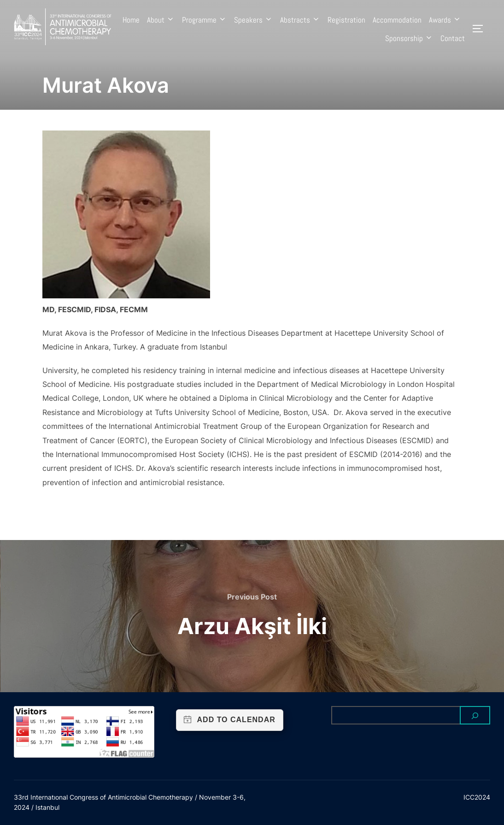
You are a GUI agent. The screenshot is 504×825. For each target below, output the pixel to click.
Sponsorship (409, 38)
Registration (346, 20)
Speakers (253, 20)
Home (131, 20)
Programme (204, 20)
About (161, 20)
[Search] (475, 715)
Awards (445, 20)
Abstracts (300, 20)
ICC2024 (477, 797)
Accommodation (397, 20)
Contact (453, 38)
